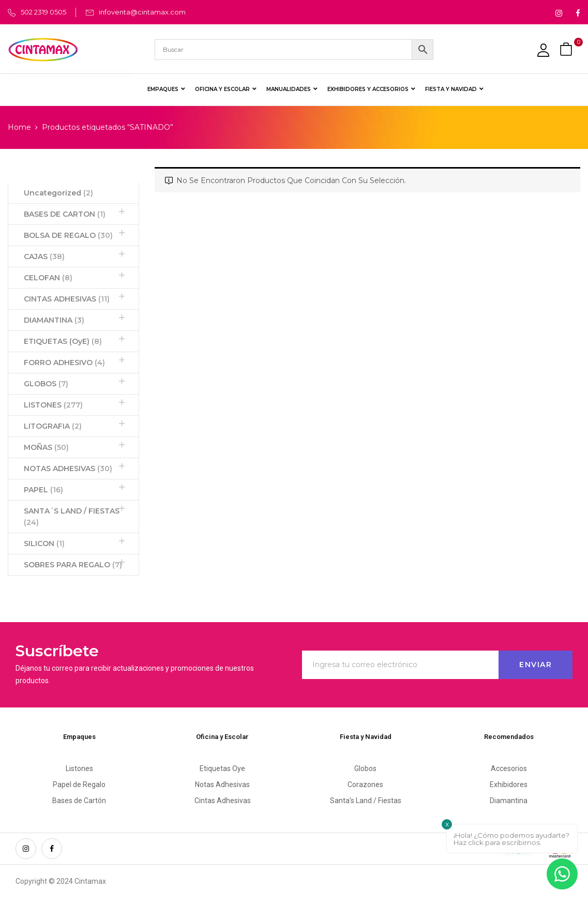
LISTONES (53, 405)
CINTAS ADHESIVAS (67, 299)
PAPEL (43, 490)
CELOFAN (48, 278)
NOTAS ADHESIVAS (68, 469)
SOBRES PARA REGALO (73, 565)
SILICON (44, 544)
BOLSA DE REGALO (68, 235)
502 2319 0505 (43, 12)
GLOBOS (46, 384)
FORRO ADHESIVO (64, 363)
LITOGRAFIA (53, 426)
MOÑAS (46, 447)
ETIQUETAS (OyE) (63, 341)
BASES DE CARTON (65, 214)
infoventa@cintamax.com (142, 12)
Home (19, 127)
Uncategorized (58, 193)
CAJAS (44, 257)
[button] (567, 49)
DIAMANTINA (54, 320)
